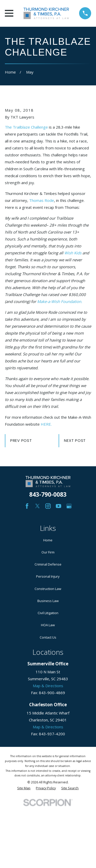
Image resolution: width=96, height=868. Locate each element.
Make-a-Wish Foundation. (60, 301)
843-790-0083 (48, 494)
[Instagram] (48, 506)
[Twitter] (38, 506)
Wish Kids (73, 253)
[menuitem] (24, 788)
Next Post (75, 440)
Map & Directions (48, 686)
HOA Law (48, 625)
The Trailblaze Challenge (26, 127)
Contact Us (48, 637)
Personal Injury (48, 576)
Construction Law (48, 589)
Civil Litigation (48, 613)
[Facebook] (27, 506)
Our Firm (48, 552)
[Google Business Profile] (69, 506)
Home (48, 540)
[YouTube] (58, 506)
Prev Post (21, 440)
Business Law (48, 601)
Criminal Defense (48, 564)
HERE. (46, 424)
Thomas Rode (42, 200)
